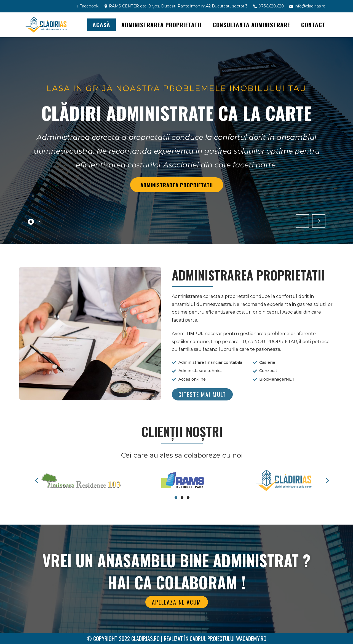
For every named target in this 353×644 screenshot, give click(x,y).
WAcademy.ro (251, 638)
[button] (202, 394)
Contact (313, 25)
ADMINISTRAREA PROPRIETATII (161, 25)
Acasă (101, 25)
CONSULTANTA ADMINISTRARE (251, 25)
